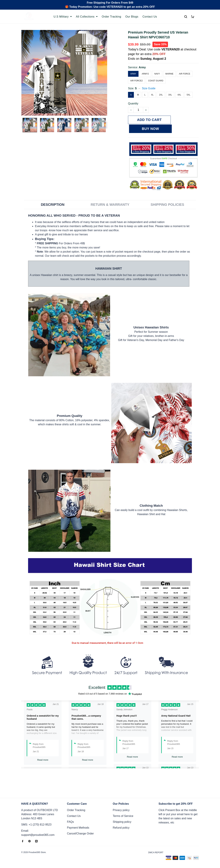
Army (142, 67)
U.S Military (63, 17)
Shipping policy (122, 822)
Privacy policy (121, 810)
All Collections (87, 17)
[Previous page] (23, 125)
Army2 (145, 74)
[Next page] (106, 125)
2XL (161, 95)
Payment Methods (78, 828)
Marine (169, 74)
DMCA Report (156, 853)
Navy (157, 74)
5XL (189, 95)
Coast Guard (156, 81)
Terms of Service (123, 816)
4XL (179, 95)
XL (152, 95)
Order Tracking (112, 17)
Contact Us (150, 17)
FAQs (70, 822)
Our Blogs (132, 17)
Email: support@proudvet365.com (38, 833)
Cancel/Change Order (80, 834)
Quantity (133, 103)
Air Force (185, 74)
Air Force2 (136, 81)
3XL (170, 95)
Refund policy (121, 828)
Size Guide (149, 88)
